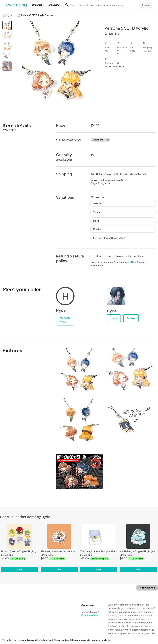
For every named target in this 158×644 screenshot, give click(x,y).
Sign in (145, 5)
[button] (38, 5)
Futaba (97, 229)
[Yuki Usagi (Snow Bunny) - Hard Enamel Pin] (99, 536)
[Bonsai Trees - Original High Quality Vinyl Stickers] (20, 536)
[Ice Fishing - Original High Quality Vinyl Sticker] (138, 536)
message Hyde (129, 262)
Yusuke (97, 212)
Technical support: (92, 614)
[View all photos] (56, 64)
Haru (96, 221)
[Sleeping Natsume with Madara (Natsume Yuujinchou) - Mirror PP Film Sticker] (59, 536)
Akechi (97, 203)
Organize (38, 5)
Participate (54, 5)
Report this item (147, 588)
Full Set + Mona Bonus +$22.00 (111, 238)
